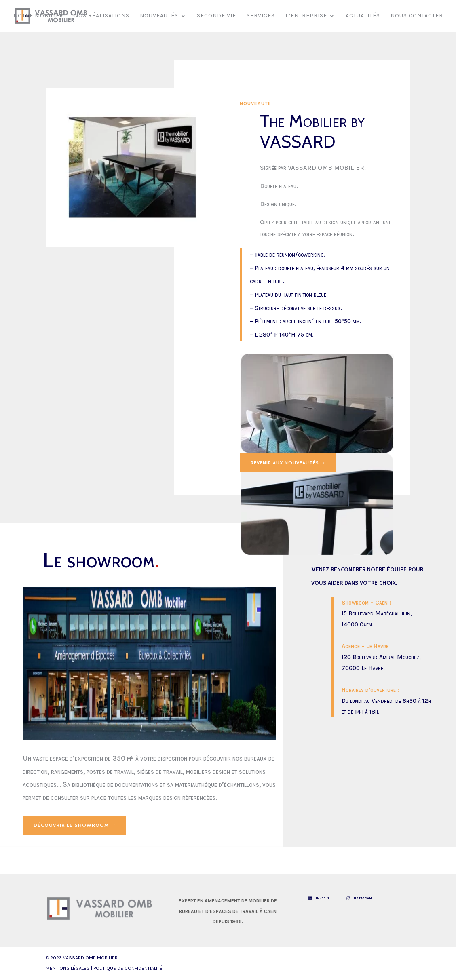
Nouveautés (159, 16)
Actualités (363, 16)
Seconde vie (216, 16)
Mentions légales (68, 969)
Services (261, 16)
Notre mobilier (38, 16)
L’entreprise (306, 16)
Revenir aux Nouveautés (287, 463)
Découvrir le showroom (71, 825)
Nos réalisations (102, 16)
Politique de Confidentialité (128, 969)
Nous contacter (417, 16)
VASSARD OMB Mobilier (90, 958)
